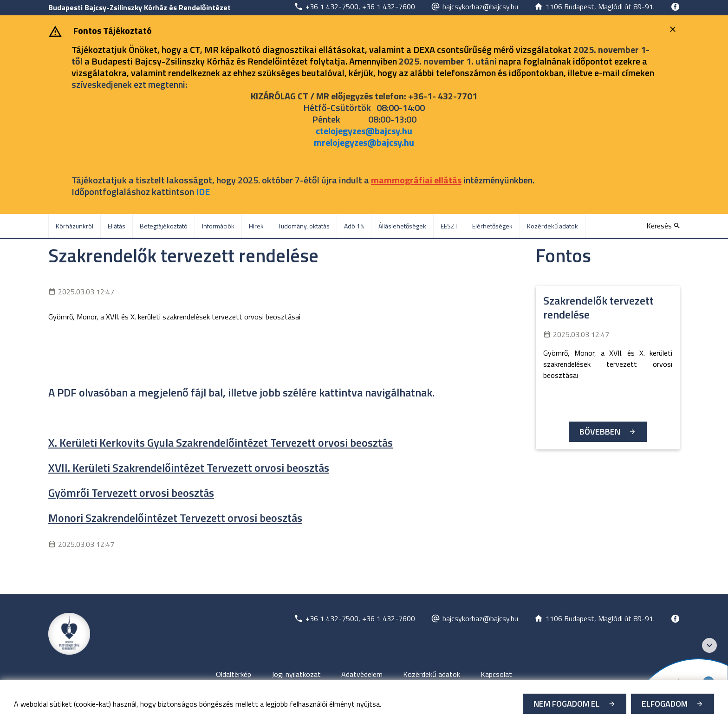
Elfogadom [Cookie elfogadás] (665, 704)
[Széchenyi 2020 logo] (709, 645)
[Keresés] (663, 226)
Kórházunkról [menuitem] (75, 226)
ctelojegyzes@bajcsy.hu (364, 131)
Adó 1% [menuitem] (354, 226)
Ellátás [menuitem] (117, 226)
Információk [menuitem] (218, 226)
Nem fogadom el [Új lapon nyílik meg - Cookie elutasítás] (567, 704)
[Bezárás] (674, 29)
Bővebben (600, 432)
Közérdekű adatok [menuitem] (552, 226)
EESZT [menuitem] (449, 226)
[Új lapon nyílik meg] (354, 6)
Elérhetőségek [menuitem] (492, 226)
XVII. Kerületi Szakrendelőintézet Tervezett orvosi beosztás (189, 468)
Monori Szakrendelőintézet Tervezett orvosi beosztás (175, 518)
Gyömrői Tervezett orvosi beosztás (131, 493)
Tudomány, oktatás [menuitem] (304, 226)
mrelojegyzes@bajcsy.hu (364, 142)
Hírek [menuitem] (256, 226)
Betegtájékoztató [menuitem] (164, 226)
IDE (203, 192)
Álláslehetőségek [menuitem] (402, 226)
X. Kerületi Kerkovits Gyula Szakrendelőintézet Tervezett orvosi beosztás (221, 442)
